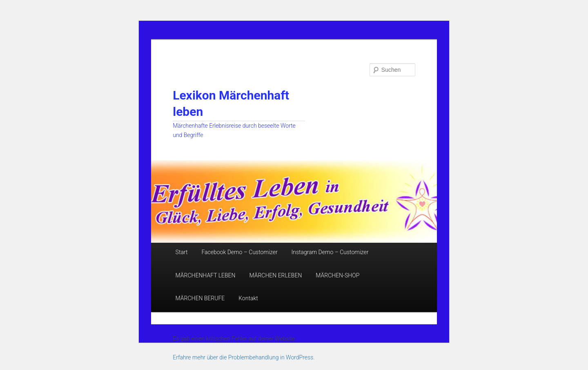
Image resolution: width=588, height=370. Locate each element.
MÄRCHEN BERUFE (200, 298)
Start (182, 252)
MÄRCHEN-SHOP (337, 275)
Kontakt (248, 298)
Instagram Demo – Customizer (330, 252)
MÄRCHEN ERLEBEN (275, 275)
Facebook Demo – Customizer (239, 252)
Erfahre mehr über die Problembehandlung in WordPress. (244, 357)
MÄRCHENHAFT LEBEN (206, 275)
